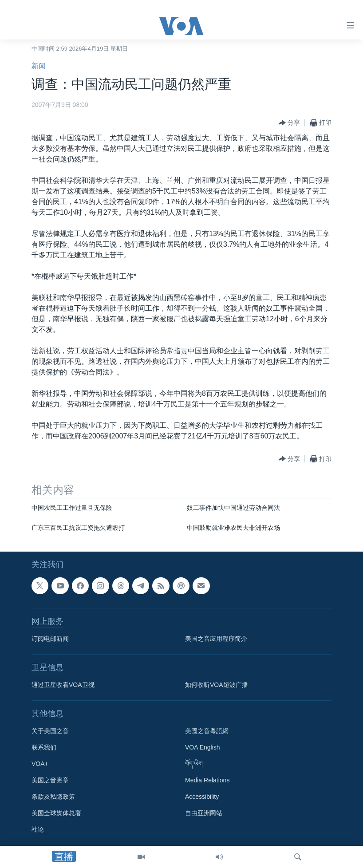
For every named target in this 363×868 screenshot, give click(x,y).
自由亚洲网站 (204, 813)
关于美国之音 (50, 731)
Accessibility (202, 797)
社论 (38, 830)
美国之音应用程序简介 (216, 639)
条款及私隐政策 (53, 797)
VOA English (203, 748)
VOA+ (40, 764)
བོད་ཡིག (194, 764)
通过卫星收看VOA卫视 (63, 685)
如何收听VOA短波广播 (217, 685)
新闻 (39, 66)
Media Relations (207, 781)
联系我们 (44, 748)
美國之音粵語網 (207, 731)
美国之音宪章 (50, 781)
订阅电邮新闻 (50, 639)
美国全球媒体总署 (56, 813)
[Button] (289, 123)
